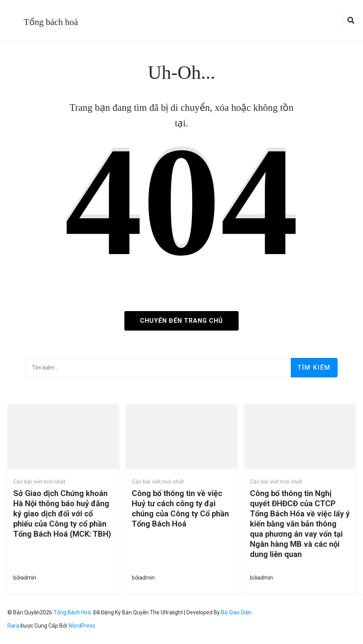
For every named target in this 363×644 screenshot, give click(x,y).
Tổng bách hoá (51, 22)
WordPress (82, 626)
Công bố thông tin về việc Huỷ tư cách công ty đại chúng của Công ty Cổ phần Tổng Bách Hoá (180, 509)
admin (28, 578)
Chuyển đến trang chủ (181, 321)
